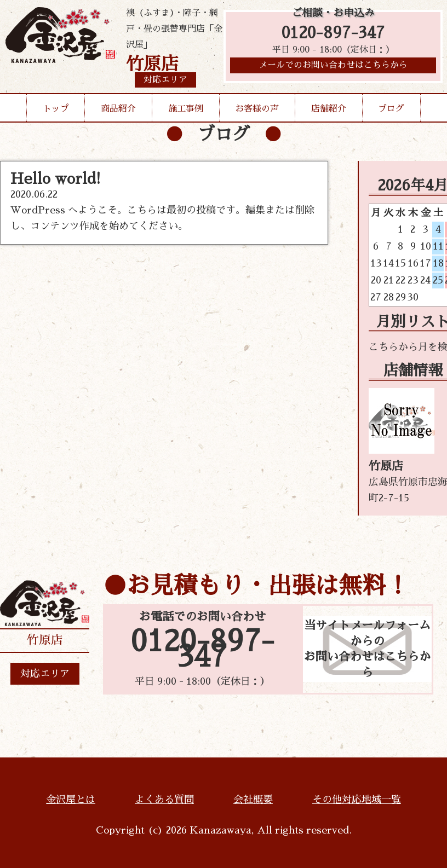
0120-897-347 (333, 34)
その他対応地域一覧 (357, 800)
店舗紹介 (329, 109)
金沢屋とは (71, 800)
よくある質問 (164, 800)
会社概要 (253, 800)
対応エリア (45, 674)
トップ (56, 109)
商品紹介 (118, 109)
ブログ (391, 109)
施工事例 (186, 109)
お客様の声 (257, 109)
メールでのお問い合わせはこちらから (333, 68)
